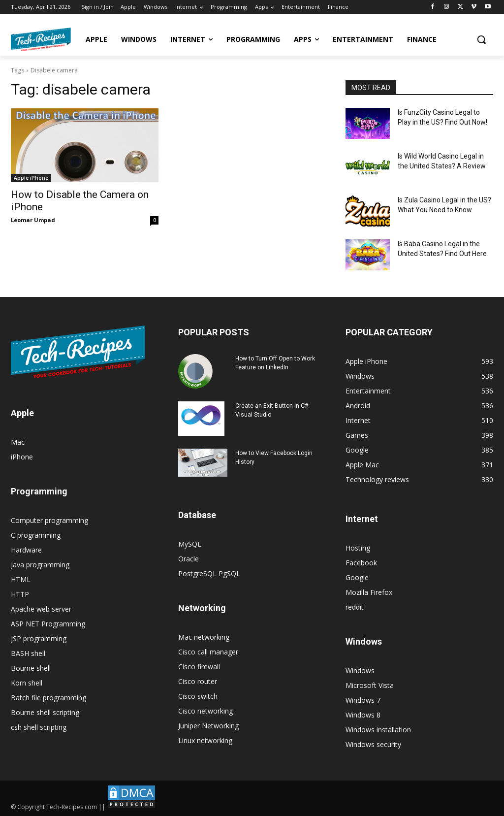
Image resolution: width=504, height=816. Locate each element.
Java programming (40, 565)
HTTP (20, 594)
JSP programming (39, 638)
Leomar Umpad (33, 220)
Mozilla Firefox (369, 592)
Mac (18, 442)
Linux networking (205, 740)
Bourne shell (31, 668)
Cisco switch (198, 696)
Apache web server (41, 609)
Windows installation (378, 730)
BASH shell (28, 653)
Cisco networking (205, 711)
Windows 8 (363, 715)
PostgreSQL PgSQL (209, 573)
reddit (355, 607)
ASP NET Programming (48, 624)
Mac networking (204, 637)
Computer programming (49, 520)
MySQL (190, 544)
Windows (360, 670)
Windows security (373, 744)
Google (357, 577)
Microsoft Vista (370, 685)
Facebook (361, 563)
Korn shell (27, 683)
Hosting (358, 548)
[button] (481, 39)
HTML (21, 579)
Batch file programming (48, 698)
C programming (36, 535)
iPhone (22, 457)
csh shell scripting (39, 727)
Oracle (189, 559)
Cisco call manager (208, 652)
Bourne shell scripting (45, 712)
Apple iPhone (31, 178)
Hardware (26, 550)
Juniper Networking (208, 726)
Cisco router (198, 681)
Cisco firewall (199, 667)
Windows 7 (363, 700)
